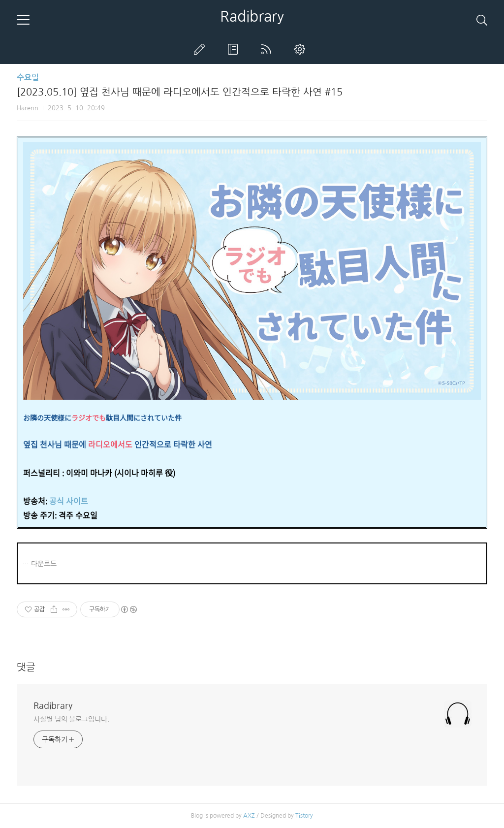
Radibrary (252, 16)
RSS (268, 49)
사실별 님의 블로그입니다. (71, 719)
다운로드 (44, 564)
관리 (302, 49)
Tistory (304, 816)
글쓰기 (201, 49)
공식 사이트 (69, 501)
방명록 (235, 49)
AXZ (249, 816)
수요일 (28, 78)
